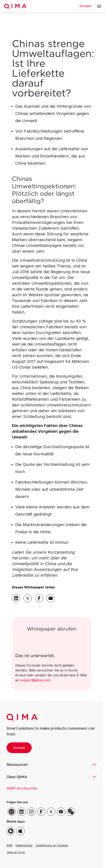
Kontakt (19, 748)
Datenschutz (24, 845)
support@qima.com (35, 680)
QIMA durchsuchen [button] (22, 788)
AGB (9, 845)
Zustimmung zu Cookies (52, 845)
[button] (99, 6)
